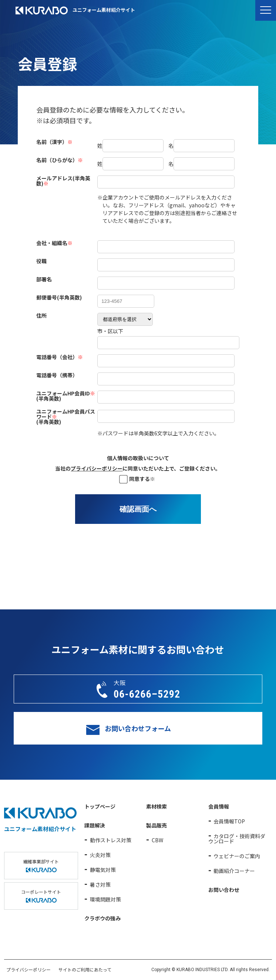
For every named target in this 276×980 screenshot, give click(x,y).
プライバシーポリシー (97, 468)
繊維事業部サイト (41, 865)
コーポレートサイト (41, 896)
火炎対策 (100, 855)
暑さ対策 (100, 884)
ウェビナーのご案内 (237, 856)
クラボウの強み (102, 918)
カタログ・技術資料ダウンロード (237, 839)
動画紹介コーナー (234, 871)
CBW (157, 840)
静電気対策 (103, 870)
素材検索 (156, 806)
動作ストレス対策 (111, 840)
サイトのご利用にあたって (85, 969)
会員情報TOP (229, 821)
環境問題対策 (105, 899)
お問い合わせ (224, 890)
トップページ (100, 806)
